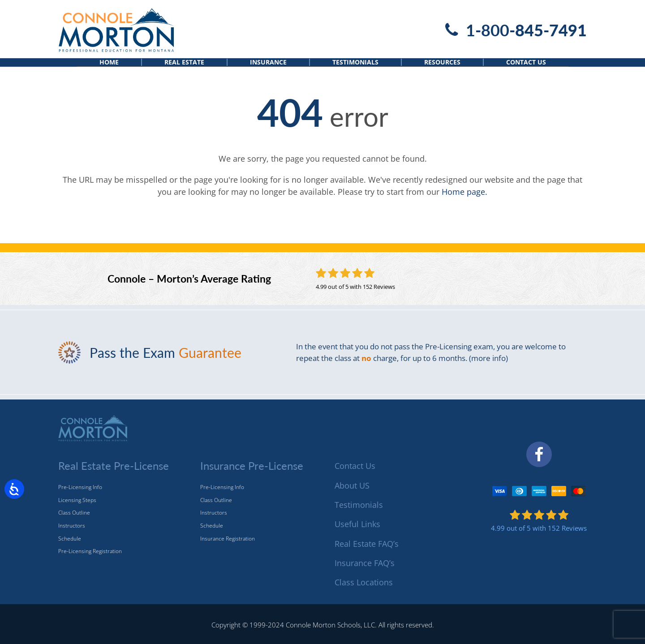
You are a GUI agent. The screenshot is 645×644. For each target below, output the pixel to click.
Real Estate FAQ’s (367, 544)
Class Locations (364, 583)
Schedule (70, 539)
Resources (442, 70)
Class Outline (74, 513)
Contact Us (526, 70)
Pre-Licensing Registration (90, 552)
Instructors (72, 526)
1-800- (526, 30)
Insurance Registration (228, 539)
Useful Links (357, 524)
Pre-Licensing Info (80, 487)
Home (109, 70)
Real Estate (184, 70)
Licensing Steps (77, 500)
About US (352, 485)
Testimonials (355, 70)
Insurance (268, 70)
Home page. (464, 206)
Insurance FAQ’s (365, 563)
